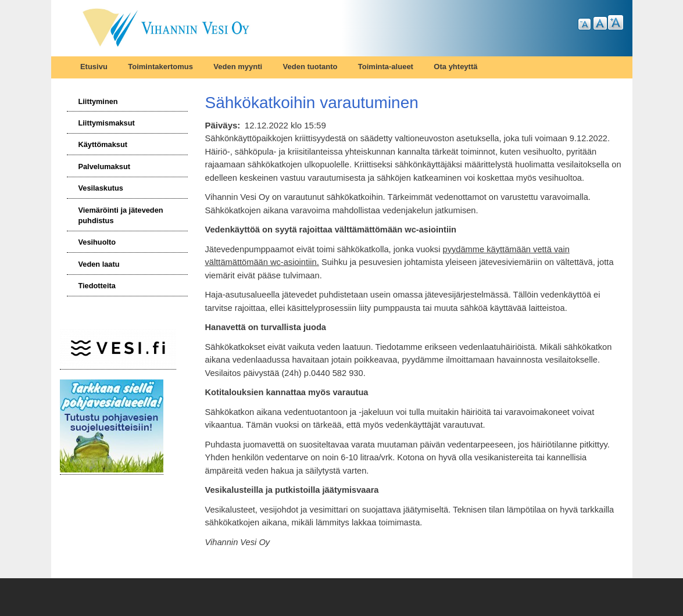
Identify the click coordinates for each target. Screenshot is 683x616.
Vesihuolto (97, 242)
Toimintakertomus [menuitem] (160, 67)
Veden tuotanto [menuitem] (310, 67)
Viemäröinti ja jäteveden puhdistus (120, 215)
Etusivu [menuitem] (94, 67)
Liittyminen (98, 101)
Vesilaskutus (100, 188)
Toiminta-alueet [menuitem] (386, 67)
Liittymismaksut (106, 123)
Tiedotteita (96, 286)
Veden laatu (99, 264)
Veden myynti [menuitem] (238, 67)
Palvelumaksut (104, 166)
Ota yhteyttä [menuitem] (455, 67)
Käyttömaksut (103, 144)
